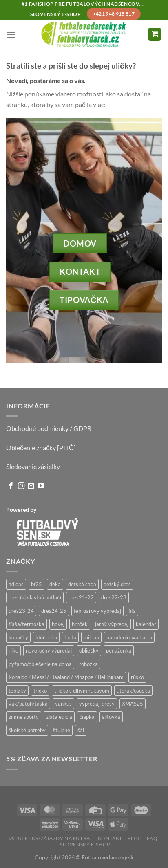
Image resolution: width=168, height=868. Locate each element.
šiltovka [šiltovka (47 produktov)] (111, 717)
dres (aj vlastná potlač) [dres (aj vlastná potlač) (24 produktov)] (35, 597)
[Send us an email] (31, 486)
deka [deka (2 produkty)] (55, 584)
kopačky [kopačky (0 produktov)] (18, 637)
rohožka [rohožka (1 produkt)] (88, 664)
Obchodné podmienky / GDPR (49, 428)
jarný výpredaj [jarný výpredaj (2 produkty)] (112, 624)
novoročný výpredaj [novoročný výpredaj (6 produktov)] (49, 650)
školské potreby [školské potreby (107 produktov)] (27, 730)
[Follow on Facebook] (11, 486)
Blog (135, 838)
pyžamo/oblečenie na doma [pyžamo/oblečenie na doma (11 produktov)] (40, 664)
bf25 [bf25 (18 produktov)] (36, 584)
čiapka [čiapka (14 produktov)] (87, 717)
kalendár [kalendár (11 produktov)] (146, 624)
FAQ (152, 838)
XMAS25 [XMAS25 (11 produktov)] (133, 704)
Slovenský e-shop (85, 844)
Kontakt (110, 838)
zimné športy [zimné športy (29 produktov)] (24, 717)
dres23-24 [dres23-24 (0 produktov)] (21, 611)
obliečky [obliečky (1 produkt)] (89, 650)
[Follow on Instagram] (21, 486)
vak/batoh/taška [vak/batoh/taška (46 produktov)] (28, 704)
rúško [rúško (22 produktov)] (137, 677)
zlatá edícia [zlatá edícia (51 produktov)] (59, 717)
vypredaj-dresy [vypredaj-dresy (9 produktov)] (97, 704)
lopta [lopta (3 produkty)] (70, 637)
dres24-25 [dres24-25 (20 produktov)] (54, 611)
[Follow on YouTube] (41, 486)
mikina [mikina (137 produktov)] (91, 637)
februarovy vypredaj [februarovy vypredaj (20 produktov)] (97, 611)
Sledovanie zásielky (33, 466)
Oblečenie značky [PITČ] (41, 447)
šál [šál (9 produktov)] (81, 730)
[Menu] (11, 35)
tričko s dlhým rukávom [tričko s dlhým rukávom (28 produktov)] (82, 691)
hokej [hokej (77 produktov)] (58, 624)
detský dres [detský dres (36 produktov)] (117, 584)
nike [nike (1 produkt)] (13, 650)
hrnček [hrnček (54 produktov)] (80, 624)
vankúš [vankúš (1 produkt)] (63, 704)
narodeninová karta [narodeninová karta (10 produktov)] (129, 637)
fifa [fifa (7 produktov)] (132, 611)
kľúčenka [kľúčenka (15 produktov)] (46, 637)
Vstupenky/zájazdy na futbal (51, 838)
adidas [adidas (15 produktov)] (16, 584)
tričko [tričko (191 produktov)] (40, 691)
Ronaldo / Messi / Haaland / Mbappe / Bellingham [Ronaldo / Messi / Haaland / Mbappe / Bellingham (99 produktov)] (66, 677)
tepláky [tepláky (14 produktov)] (17, 691)
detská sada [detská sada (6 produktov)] (82, 584)
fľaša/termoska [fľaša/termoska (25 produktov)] (27, 624)
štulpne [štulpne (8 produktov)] (62, 730)
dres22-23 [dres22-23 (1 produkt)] (114, 597)
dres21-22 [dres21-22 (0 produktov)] (81, 597)
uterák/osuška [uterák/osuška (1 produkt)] (133, 691)
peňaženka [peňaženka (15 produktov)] (119, 650)
